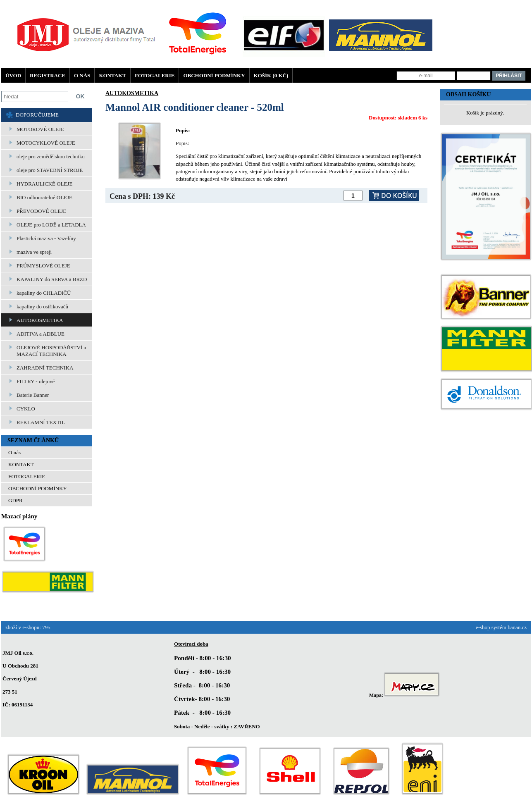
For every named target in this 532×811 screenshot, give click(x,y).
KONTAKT (112, 75)
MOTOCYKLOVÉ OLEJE (46, 143)
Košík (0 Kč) (271, 75)
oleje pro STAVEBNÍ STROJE (50, 170)
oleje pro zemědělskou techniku (51, 156)
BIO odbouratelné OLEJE (44, 197)
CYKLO (26, 409)
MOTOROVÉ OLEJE (40, 129)
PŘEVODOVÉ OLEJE (41, 211)
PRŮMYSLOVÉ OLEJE (43, 266)
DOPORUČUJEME (37, 115)
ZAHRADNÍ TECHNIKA (45, 368)
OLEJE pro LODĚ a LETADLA (51, 225)
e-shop (483, 627)
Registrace (48, 75)
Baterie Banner (33, 395)
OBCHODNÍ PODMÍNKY (214, 75)
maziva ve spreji (34, 252)
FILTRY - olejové (36, 381)
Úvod (13, 75)
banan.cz (517, 627)
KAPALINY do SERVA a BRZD (52, 279)
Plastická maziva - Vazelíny (46, 238)
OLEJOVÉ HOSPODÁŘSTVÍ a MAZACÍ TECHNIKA (51, 351)
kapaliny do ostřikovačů (42, 307)
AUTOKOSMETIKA (40, 320)
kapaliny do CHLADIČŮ (44, 293)
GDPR (16, 500)
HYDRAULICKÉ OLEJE (44, 184)
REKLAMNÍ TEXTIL (41, 422)
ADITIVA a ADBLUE (41, 334)
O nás (82, 75)
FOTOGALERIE (155, 75)
